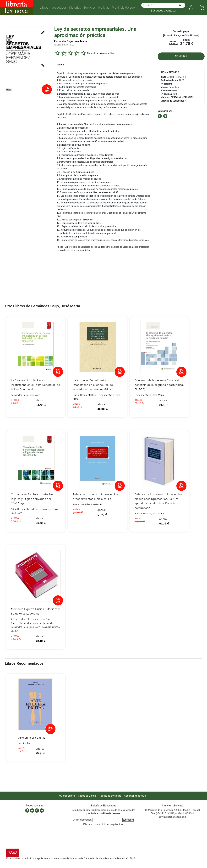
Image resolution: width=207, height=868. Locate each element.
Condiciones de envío (135, 796)
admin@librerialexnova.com (172, 817)
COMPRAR (181, 56)
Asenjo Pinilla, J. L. (21, 619)
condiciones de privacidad (110, 824)
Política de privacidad (110, 796)
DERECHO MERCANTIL (182, 97)
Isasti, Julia (24, 743)
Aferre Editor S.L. (64, 45)
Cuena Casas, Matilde (84, 395)
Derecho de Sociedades (172, 101)
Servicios (90, 8)
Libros (44, 8)
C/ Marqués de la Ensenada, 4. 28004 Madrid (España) (173, 810)
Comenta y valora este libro (101, 53)
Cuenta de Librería (87, 796)
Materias (75, 8)
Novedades (59, 8)
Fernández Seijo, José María (71, 41)
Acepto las (105, 824)
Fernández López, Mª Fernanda (37, 623)
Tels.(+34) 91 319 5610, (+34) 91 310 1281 (172, 813)
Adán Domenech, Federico (25, 509)
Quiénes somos (67, 796)
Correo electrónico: (82, 820)
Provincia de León (124, 8)
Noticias (104, 8)
